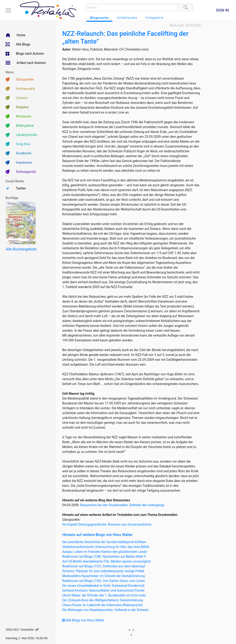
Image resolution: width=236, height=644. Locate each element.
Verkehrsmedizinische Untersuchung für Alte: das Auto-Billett (106, 547)
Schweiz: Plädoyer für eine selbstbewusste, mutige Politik (103, 571)
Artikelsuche (127, 18)
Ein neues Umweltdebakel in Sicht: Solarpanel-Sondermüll (103, 586)
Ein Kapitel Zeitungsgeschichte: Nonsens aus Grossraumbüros (107, 524)
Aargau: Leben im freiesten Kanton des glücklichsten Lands (105, 552)
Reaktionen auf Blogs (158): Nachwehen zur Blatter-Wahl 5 (104, 557)
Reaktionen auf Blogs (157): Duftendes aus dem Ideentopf (104, 566)
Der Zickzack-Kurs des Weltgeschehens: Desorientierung (103, 600)
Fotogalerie (155, 18)
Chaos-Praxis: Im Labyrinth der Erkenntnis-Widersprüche (102, 605)
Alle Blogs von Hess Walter (83, 620)
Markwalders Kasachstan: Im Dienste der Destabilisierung (103, 576)
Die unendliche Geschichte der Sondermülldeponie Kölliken (104, 542)
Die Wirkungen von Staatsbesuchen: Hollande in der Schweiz (105, 610)
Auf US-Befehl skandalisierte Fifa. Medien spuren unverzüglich (107, 561)
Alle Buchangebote (21, 249)
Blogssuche (99, 18)
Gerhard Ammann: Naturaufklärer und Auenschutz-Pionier (103, 590)
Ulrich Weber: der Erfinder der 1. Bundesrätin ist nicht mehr (104, 595)
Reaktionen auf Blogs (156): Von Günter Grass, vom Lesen (104, 581)
